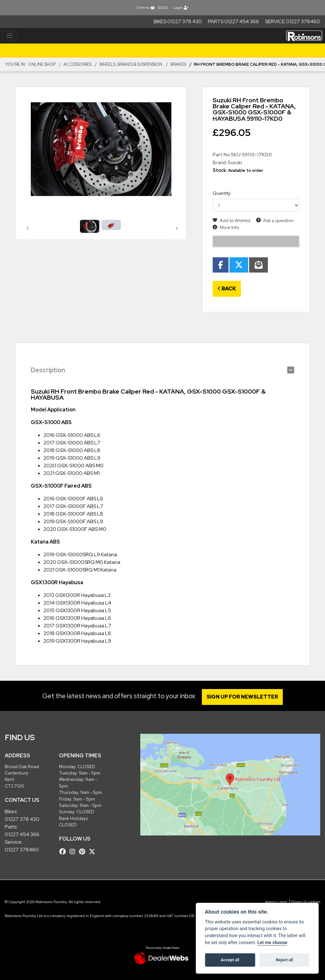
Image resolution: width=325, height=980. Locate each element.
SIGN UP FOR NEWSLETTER (243, 697)
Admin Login (276, 902)
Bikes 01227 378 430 (178, 21)
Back (227, 289)
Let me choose (272, 943)
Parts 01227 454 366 (233, 21)
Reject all (284, 960)
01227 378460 (22, 850)
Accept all (230, 960)
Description (48, 370)
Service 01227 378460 (292, 21)
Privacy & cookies (306, 902)
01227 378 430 (22, 819)
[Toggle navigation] (10, 36)
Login (181, 8)
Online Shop (42, 64)
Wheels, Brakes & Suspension (131, 64)
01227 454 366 (22, 834)
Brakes (178, 64)
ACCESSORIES (77, 64)
